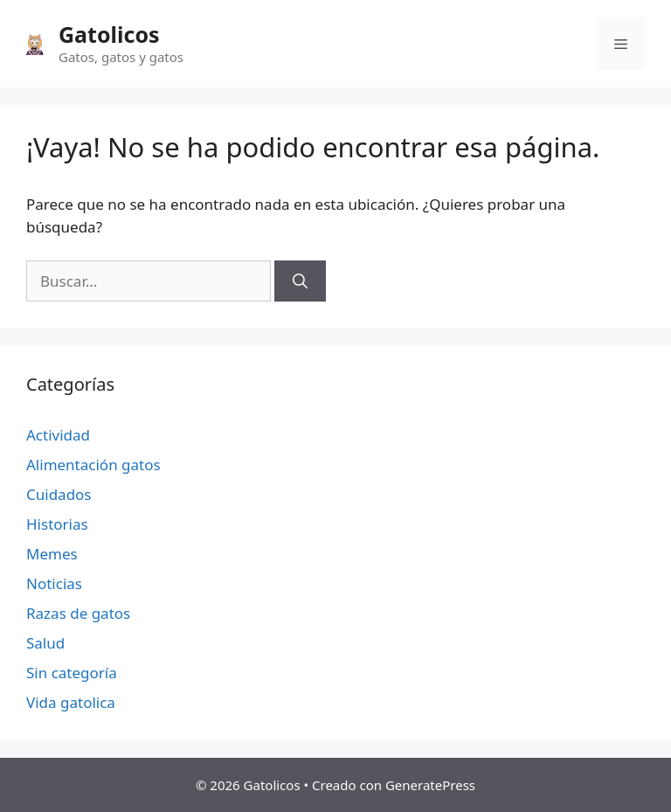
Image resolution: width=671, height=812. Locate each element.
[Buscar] (300, 281)
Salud (45, 643)
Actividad (58, 435)
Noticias (54, 583)
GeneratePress (430, 785)
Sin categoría (72, 673)
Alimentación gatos (93, 465)
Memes (52, 554)
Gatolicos (109, 34)
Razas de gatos (78, 613)
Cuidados (59, 494)
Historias (57, 524)
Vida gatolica (71, 702)
